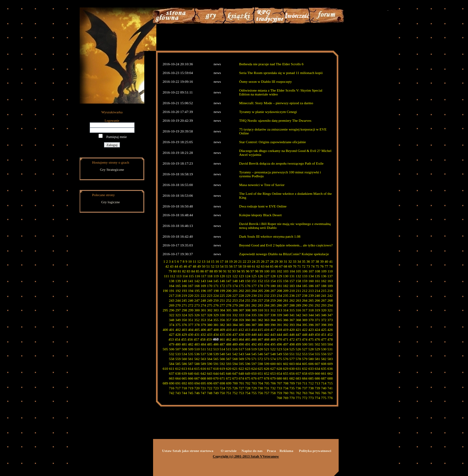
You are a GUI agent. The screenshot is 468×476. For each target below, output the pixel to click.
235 (286, 295)
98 (257, 271)
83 (189, 271)
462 (229, 339)
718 (184, 388)
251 (222, 300)
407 (210, 330)
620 (229, 369)
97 (252, 271)
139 (178, 281)
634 (317, 369)
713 (317, 383)
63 (263, 266)
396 (311, 325)
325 (191, 315)
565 (216, 359)
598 (260, 364)
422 (305, 330)
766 (324, 393)
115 (191, 276)
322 (172, 315)
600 (273, 364)
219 (184, 295)
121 (229, 276)
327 (203, 315)
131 (292, 276)
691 (178, 383)
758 (273, 393)
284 (267, 305)
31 (286, 261)
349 (178, 320)
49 (199, 266)
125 (254, 276)
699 (229, 383)
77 (326, 266)
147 (229, 281)
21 (240, 261)
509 (191, 349)
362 (260, 320)
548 (273, 354)
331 (229, 315)
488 (229, 344)
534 (184, 354)
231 (260, 295)
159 (305, 281)
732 (273, 388)
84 (193, 271)
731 (267, 388)
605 (305, 364)
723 (216, 388)
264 (305, 300)
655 (286, 373)
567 (229, 359)
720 (197, 388)
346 (324, 315)
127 (267, 276)
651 (260, 373)
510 (197, 349)
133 (305, 276)
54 (222, 266)
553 (305, 354)
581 (317, 359)
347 (330, 315)
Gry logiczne (111, 202)
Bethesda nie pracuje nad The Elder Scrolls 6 (271, 64)
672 (229, 378)
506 (172, 349)
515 (229, 349)
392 (286, 325)
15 (213, 261)
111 (166, 276)
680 (279, 378)
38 (317, 261)
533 (178, 354)
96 (248, 271)
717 (178, 388)
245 (184, 300)
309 (254, 310)
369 (305, 320)
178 (260, 286)
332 (235, 315)
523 (279, 349)
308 (248, 310)
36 (308, 261)
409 (222, 330)
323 (178, 315)
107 (311, 271)
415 (260, 330)
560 (184, 359)
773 (311, 398)
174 (235, 286)
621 (235, 369)
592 (222, 364)
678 (267, 378)
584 (172, 364)
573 (267, 359)
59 (245, 266)
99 (261, 271)
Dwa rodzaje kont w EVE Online (263, 206)
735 (292, 388)
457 (196, 339)
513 (216, 349)
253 (235, 300)
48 (195, 266)
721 (203, 388)
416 (267, 330)
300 (197, 310)
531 (330, 349)
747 (203, 393)
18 (226, 261)
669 (210, 378)
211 (298, 291)
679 (273, 378)
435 (222, 334)
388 (260, 325)
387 (254, 325)
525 (292, 349)
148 (235, 281)
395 (305, 325)
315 (292, 310)
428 (178, 334)
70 (295, 266)
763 (305, 393)
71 (299, 266)
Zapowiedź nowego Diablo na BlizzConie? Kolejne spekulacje (284, 254)
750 (222, 393)
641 (197, 373)
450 (317, 334)
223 (210, 295)
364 (273, 320)
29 (276, 261)
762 (299, 393)
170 (210, 286)
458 (203, 339)
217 (172, 295)
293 (324, 305)
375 (178, 325)
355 (216, 320)
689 (166, 383)
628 (279, 369)
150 (248, 281)
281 (248, 305)
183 (292, 286)
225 (222, 295)
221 (197, 295)
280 (241, 305)
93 (234, 271)
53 (217, 266)
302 (210, 310)
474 (305, 339)
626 (267, 369)
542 (235, 354)
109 (324, 271)
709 (292, 383)
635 (324, 369)
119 (216, 276)
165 (178, 286)
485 (210, 344)
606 (311, 364)
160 (311, 281)
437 (235, 334)
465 (248, 339)
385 (241, 325)
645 (222, 373)
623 (248, 369)
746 (197, 393)
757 (267, 393)
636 (330, 369)
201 (235, 291)
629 (286, 369)
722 (210, 388)
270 (178, 305)
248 (203, 300)
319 (317, 310)
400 (166, 330)
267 (324, 300)
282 (254, 305)
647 (235, 373)
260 (279, 300)
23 (249, 261)
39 (322, 261)
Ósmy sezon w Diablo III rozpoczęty (266, 81)
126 (260, 276)
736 (299, 388)
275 (210, 305)
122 (235, 276)
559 (178, 359)
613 (184, 369)
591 (216, 364)
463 (235, 339)
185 (305, 286)
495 (273, 344)
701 (242, 383)
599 (267, 364)
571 (254, 359)
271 (184, 305)
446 (292, 334)
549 (279, 354)
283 (260, 305)
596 (248, 364)
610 (166, 369)
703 (254, 383)
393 (292, 325)
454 (178, 339)
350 (184, 320)
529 (317, 349)
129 (279, 276)
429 (184, 334)
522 (273, 349)
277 (222, 305)
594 (235, 364)
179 (267, 286)
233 (273, 295)
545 (254, 354)
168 (197, 286)
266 (317, 300)
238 (305, 295)
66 (276, 266)
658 (305, 373)
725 (229, 388)
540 (222, 354)
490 (241, 344)
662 (330, 373)
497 (286, 344)
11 (195, 261)
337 (267, 315)
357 (229, 320)
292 (317, 305)
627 (273, 369)
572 (260, 359)
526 (299, 349)
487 (222, 344)
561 (191, 359)
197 (210, 291)
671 (222, 378)
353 (203, 320)
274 (203, 305)
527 (305, 349)
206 (267, 291)
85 (198, 271)
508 (184, 349)
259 (273, 300)
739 (317, 388)
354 (210, 320)
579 (305, 359)
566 (222, 359)
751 (229, 393)
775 (324, 398)
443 (273, 334)
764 (311, 393)
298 (184, 310)
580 (311, 359)
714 (324, 383)
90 (221, 271)
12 (199, 261)
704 (260, 383)
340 (286, 315)
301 (204, 310)
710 (299, 383)
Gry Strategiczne (112, 169)
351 (191, 320)
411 (235, 330)
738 (311, 388)
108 (318, 271)
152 (260, 281)
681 (286, 378)
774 (317, 398)
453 (171, 339)
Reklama (286, 451)
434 (216, 334)
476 (317, 339)
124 (248, 276)
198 (216, 291)
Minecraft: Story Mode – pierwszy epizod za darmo (276, 103)
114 (185, 276)
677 (260, 378)
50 (204, 266)
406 (204, 330)
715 (330, 383)
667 (197, 378)
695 (204, 383)
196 (204, 291)
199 (222, 291)
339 (279, 315)
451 (324, 334)
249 (210, 300)
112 (173, 276)
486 (216, 344)
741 (330, 388)
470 (279, 339)
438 (241, 334)
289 (299, 305)
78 (331, 266)
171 (216, 286)
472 (292, 339)
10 (190, 261)
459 (209, 339)
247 (197, 300)
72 (304, 266)
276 (216, 305)
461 (222, 339)
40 (326, 261)
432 (203, 334)
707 (280, 383)
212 (305, 291)
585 (178, 364)
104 (292, 271)
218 (178, 295)
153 (267, 281)
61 (254, 266)
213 (311, 291)
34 (299, 261)
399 (330, 325)
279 (235, 305)
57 (235, 266)
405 (197, 330)
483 (197, 344)
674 (241, 378)
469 (273, 339)
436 (229, 334)
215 (324, 291)
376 (184, 325)
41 (331, 261)
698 (222, 383)
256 (254, 300)
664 (178, 378)
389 (267, 325)
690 (172, 383)
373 (330, 320)
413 (248, 330)
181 (279, 286)
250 (216, 300)
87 (207, 271)
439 (248, 334)
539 (216, 354)
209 (286, 291)
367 (292, 320)
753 (241, 393)
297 (178, 310)
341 (292, 315)
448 (305, 334)
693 (191, 383)
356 (222, 320)
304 (222, 310)
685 (311, 378)
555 (317, 354)
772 (305, 398)
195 (197, 291)
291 (311, 305)
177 (254, 286)
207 (273, 291)
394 (299, 325)
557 (330, 354)
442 (267, 334)
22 (245, 261)
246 (191, 300)
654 (279, 373)
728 (248, 388)
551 (292, 354)
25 (258, 261)
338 (273, 315)
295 (166, 310)
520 (260, 349)
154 (273, 281)
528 (311, 349)
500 (305, 344)
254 (241, 300)
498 (292, 344)
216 (330, 291)
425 (324, 330)
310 (260, 310)
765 (317, 393)
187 (317, 286)
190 (166, 291)
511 (203, 349)
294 (330, 305)
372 (324, 320)
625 (260, 369)
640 (191, 373)
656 (292, 373)
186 (311, 286)
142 (197, 281)
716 (172, 388)
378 (197, 325)
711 (305, 383)
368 (299, 320)
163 (330, 281)
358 (235, 320)
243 (172, 300)
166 (184, 286)
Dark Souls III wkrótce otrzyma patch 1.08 (270, 236)
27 (267, 261)
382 (222, 325)
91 (225, 271)
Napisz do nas (252, 451)
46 (185, 266)
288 (292, 305)
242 (330, 295)
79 (170, 271)
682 (292, 378)
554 (311, 354)
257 (260, 300)
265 (311, 300)
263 (299, 300)
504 (330, 344)
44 (176, 266)
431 (197, 334)
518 (248, 349)
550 (286, 354)
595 (241, 364)
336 (260, 315)
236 (292, 295)
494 (267, 344)
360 (248, 320)
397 (317, 325)
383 (229, 325)
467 (260, 339)
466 (254, 339)
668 (203, 378)
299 (191, 310)
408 (216, 330)
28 (272, 261)
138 (172, 281)
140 (184, 281)
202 (242, 291)
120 (222, 276)
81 (180, 271)
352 (197, 320)
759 (279, 393)
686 (317, 378)
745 (191, 393)
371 (317, 320)
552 (299, 354)
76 (322, 266)
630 (292, 369)
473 (299, 339)
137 (330, 276)
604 (299, 364)
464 (241, 339)
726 (235, 388)
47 (190, 266)
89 (216, 271)
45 (181, 266)
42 (167, 266)
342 (299, 315)
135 (317, 276)
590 (210, 364)
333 (241, 315)
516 (235, 349)
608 (324, 364)
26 (263, 261)
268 (330, 300)
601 (279, 364)
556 (324, 354)
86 (202, 271)
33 (295, 261)
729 (254, 388)
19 (231, 261)
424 (317, 330)
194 (191, 291)
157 (292, 281)
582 (324, 359)
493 (260, 344)
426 (330, 330)
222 (203, 295)
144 (210, 281)
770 (292, 398)
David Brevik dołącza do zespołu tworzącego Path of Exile (281, 163)
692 (184, 383)
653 (273, 373)
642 (203, 373)
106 (305, 271)
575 (279, 359)
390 (273, 325)
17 (222, 261)
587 (191, 364)
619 (222, 369)
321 (330, 310)
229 (248, 295)
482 (191, 344)
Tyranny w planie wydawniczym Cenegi (268, 112)
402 (178, 330)
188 (324, 286)
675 (248, 378)
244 (178, 300)
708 (286, 383)
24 (254, 261)
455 (184, 339)
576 (286, 359)
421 (299, 330)
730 (260, 388)
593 (229, 364)
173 (229, 286)
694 (197, 383)
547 (267, 354)
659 (311, 373)
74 (313, 266)
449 (311, 334)
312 (273, 310)
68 (286, 266)
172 (222, 286)
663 (172, 378)
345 (317, 315)
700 (235, 383)
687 (324, 378)
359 (241, 320)
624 (254, 369)
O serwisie (229, 451)
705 (267, 383)
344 (311, 315)
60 (249, 266)
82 (184, 271)
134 (311, 276)
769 (286, 398)
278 (229, 305)
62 (258, 266)
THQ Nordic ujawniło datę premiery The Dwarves (275, 120)
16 (217, 261)
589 (203, 364)
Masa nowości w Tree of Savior (262, 185)
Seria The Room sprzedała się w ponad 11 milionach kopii (281, 73)
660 (317, 373)
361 (254, 320)
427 (172, 334)
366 (286, 320)
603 (292, 364)
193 (184, 291)
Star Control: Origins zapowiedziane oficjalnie (273, 142)
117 (203, 276)
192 (178, 291)
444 (279, 334)
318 (311, 310)
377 (191, 325)
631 (299, 369)
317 (305, 310)
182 (286, 286)
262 (292, 300)
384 (235, 325)
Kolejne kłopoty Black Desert (260, 215)
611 (172, 369)
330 (222, 315)
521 (267, 349)
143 (203, 281)
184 (299, 286)
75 (317, 266)
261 (286, 300)
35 (304, 261)
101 (273, 271)
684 (305, 378)
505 (166, 349)
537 (203, 354)
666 (191, 378)
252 (229, 300)
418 (279, 330)
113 (179, 276)
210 (292, 291)
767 (330, 393)
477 (324, 339)
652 (267, 373)
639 (184, 373)
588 (197, 364)
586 (184, 364)
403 (184, 330)
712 (311, 383)
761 (292, 393)
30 (281, 261)
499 (299, 344)
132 (299, 276)
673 (235, 378)
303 (216, 310)
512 (210, 349)
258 (267, 300)
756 (260, 393)
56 (231, 266)
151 (254, 281)
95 (243, 271)
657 (299, 373)
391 (279, 325)
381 (216, 325)
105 (299, 271)
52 (213, 266)
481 (184, 344)
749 (216, 393)
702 (248, 383)
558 (172, 359)
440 (254, 334)
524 (286, 349)
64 (267, 266)
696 (210, 383)
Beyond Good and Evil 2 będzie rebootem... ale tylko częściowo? (286, 245)
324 (184, 315)
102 (280, 271)
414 (254, 330)
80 (175, 271)
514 (222, 349)
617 (210, 369)
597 (254, 364)
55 (226, 266)
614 (191, 369)
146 (222, 281)
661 (324, 373)
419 (286, 330)
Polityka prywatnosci (315, 451)
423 (311, 330)
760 (286, 393)
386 (248, 325)
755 (254, 393)
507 (178, 349)
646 (229, 373)
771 (299, 398)
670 (216, 378)
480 (178, 344)
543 (241, 354)
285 (273, 305)
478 (330, 339)
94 (239, 271)
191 (172, 291)
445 (286, 334)
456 (190, 339)
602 (286, 364)
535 (191, 354)
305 (229, 310)
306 (235, 310)
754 (248, 393)
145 (216, 281)
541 (229, 354)
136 (324, 276)
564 (210, 359)
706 (273, 383)
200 (229, 291)
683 (299, 378)
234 (279, 295)
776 (330, 398)
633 (311, 369)
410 (229, 330)
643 (210, 373)
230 (254, 295)
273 (197, 305)
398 (324, 325)
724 (222, 388)
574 (273, 359)
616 (203, 369)
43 (172, 266)
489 (235, 344)
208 (280, 291)
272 (191, 305)
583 (330, 359)
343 (305, 315)
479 (172, 344)
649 (248, 373)
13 (204, 261)
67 (281, 266)
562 (197, 359)
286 (279, 305)
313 (279, 310)
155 (279, 281)
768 (279, 398)
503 (324, 344)
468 (267, 339)
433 (210, 334)
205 (260, 291)
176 (248, 286)
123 (241, 276)
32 (290, 261)
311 (267, 310)
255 (248, 300)
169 (203, 286)
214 (317, 291)
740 (324, 388)
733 (279, 388)
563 (203, 359)
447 (299, 334)
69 (290, 266)
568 (235, 359)
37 (313, 261)
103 (286, 271)
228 (241, 295)
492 (254, 344)
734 (286, 388)
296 (172, 310)
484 (203, 344)
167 (191, 286)
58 (240, 266)
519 (254, 349)
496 (279, 344)
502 (317, 344)
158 (299, 281)
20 (235, 261)
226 (229, 295)
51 (208, 266)
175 (241, 286)
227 (235, 295)
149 (241, 281)
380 (210, 325)
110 (330, 271)
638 (178, 373)
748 (210, 393)
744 (184, 393)
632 (305, 369)
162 (324, 281)
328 (210, 315)
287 (286, 305)
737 (305, 388)
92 (230, 271)
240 (317, 295)
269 (172, 305)
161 (317, 281)
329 (216, 315)
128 (273, 276)
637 (172, 373)
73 (308, 266)
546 (260, 354)
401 (172, 330)
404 (191, 330)
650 (254, 373)
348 (172, 320)
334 (248, 315)
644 (216, 373)
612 (178, 369)
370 (311, 320)
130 (286, 276)
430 (191, 334)
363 (267, 320)
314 (286, 310)
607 (317, 364)
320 (324, 310)
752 (235, 393)
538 (210, 354)
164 (172, 286)
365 (279, 320)
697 (216, 383)
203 (248, 291)
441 (260, 334)
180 (273, 286)
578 (299, 359)
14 (208, 261)
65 (272, 266)
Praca (271, 451)
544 (248, 354)
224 (216, 295)
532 (172, 354)
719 (191, 388)
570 (248, 359)
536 (197, 354)
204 (254, 291)
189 (330, 286)
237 (299, 295)
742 (172, 393)
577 (292, 359)
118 (210, 276)
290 (305, 305)
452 (330, 334)
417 (273, 330)
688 (330, 378)
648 (241, 373)
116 (197, 276)
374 (172, 325)
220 (191, 295)
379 (203, 325)
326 (197, 315)
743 (178, 393)
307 (242, 310)
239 (311, 295)
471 (286, 339)
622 (241, 369)
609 (330, 364)
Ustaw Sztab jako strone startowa (188, 451)
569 (241, 359)
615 (197, 369)
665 (184, 378)
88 (211, 271)
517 (241, 349)
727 (241, 388)
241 (324, 295)
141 (191, 281)
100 (267, 271)
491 (248, 344)
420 (292, 330)
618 (216, 369)
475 (311, 339)
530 (324, 349)
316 (299, 310)
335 (254, 315)
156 (286, 281)
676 (254, 378)
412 (241, 330)
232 (267, 295)
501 (311, 344)
